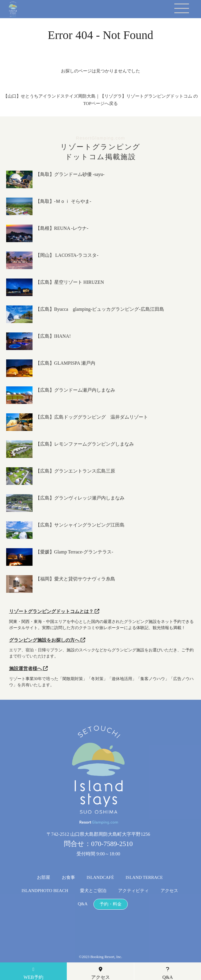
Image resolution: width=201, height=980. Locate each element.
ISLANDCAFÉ (100, 878)
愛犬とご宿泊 (93, 891)
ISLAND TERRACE (144, 878)
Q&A (82, 904)
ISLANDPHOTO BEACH (45, 891)
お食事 (68, 878)
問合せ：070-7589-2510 (98, 844)
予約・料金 (111, 904)
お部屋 (44, 878)
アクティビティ (133, 891)
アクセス (169, 891)
